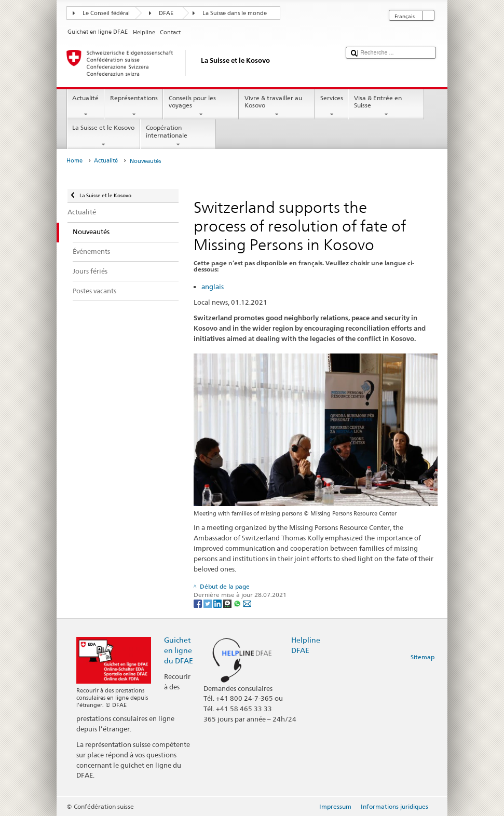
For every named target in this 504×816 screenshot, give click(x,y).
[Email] (247, 603)
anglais (213, 287)
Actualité (86, 106)
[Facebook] (199, 603)
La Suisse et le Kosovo (104, 136)
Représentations (134, 106)
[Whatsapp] (238, 603)
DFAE (166, 13)
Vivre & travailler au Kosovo (277, 106)
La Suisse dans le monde (235, 13)
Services (331, 106)
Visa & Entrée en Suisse (386, 106)
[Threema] (228, 603)
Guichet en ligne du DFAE (179, 650)
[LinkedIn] (218, 603)
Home (74, 161)
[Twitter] (208, 603)
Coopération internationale (178, 136)
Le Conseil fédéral (106, 13)
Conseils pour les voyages (201, 106)
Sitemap (423, 657)
